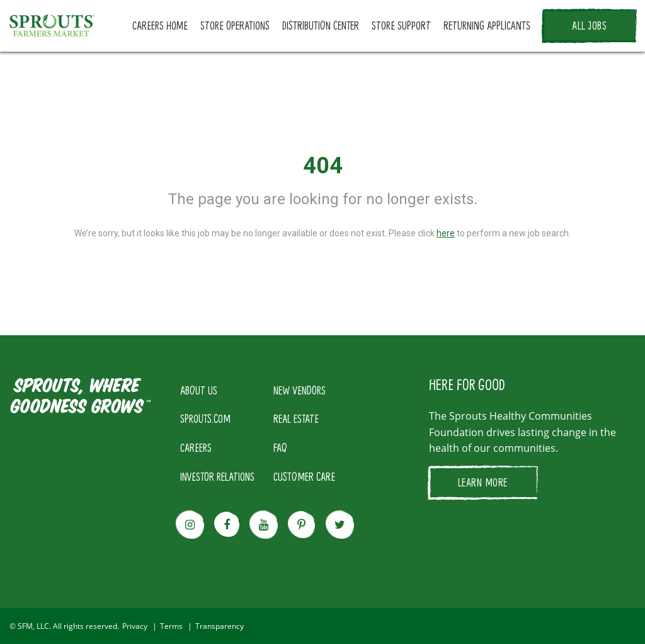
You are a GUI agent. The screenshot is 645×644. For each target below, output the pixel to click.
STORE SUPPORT (401, 25)
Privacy (135, 626)
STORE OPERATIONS (235, 25)
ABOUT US (199, 390)
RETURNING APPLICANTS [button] (487, 25)
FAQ (280, 447)
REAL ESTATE (296, 418)
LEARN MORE (483, 482)
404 (323, 166)
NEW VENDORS (300, 390)
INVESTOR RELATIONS (217, 476)
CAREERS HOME (160, 25)
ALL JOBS (589, 25)
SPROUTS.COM (205, 418)
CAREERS (196, 447)
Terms (171, 626)
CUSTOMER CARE (304, 476)
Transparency (220, 626)
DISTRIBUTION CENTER (321, 25)
